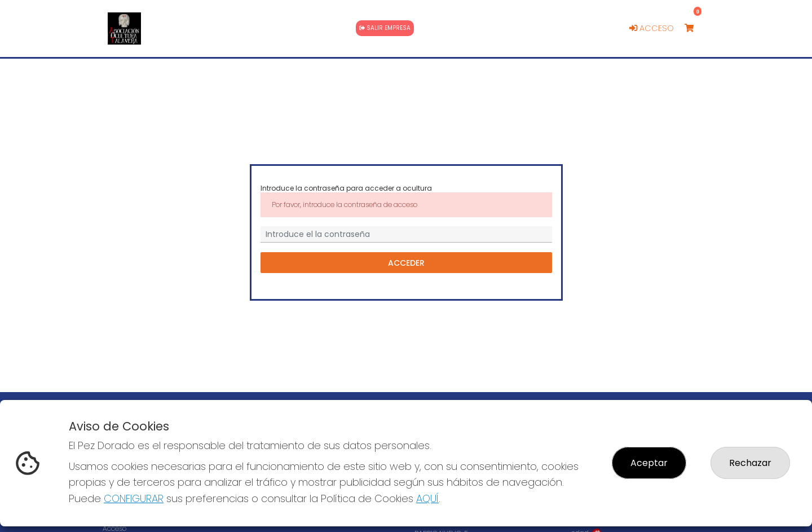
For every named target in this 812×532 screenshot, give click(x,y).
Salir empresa (385, 28)
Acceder (406, 262)
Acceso (652, 28)
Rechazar (750, 463)
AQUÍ (427, 498)
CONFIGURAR (134, 498)
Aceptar (649, 463)
